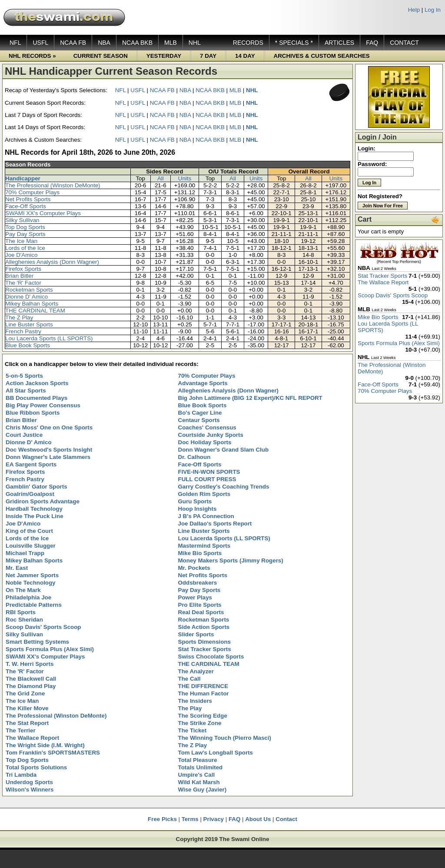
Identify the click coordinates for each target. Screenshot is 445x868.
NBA (104, 43)
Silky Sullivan (22, 220)
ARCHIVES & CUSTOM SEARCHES (322, 56)
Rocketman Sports (29, 290)
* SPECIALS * (294, 43)
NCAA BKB (137, 43)
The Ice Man (21, 241)
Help (414, 10)
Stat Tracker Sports (382, 276)
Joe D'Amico (21, 255)
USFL (40, 43)
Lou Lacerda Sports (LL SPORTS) (49, 338)
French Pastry (23, 331)
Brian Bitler (19, 276)
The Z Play (19, 318)
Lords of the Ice (25, 248)
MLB (171, 43)
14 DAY (245, 56)
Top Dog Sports (25, 227)
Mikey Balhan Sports (32, 304)
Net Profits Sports (28, 199)
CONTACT (404, 43)
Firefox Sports (23, 269)
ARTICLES (339, 43)
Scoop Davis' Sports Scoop (393, 295)
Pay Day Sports (25, 234)
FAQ (372, 43)
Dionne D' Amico (27, 297)
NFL (15, 43)
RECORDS (248, 43)
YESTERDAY (164, 56)
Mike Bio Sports (378, 317)
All (161, 178)
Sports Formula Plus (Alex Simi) (399, 343)
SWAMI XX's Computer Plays (43, 213)
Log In (433, 10)
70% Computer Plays (32, 192)
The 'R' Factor (23, 283)
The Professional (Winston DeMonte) (53, 185)
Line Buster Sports (29, 324)
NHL (195, 43)
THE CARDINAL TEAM (35, 311)
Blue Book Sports (28, 345)
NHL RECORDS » (32, 56)
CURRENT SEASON (101, 56)
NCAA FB (73, 43)
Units (185, 178)
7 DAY (208, 56)
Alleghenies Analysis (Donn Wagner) (52, 262)
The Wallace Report (383, 282)
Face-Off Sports (26, 206)
